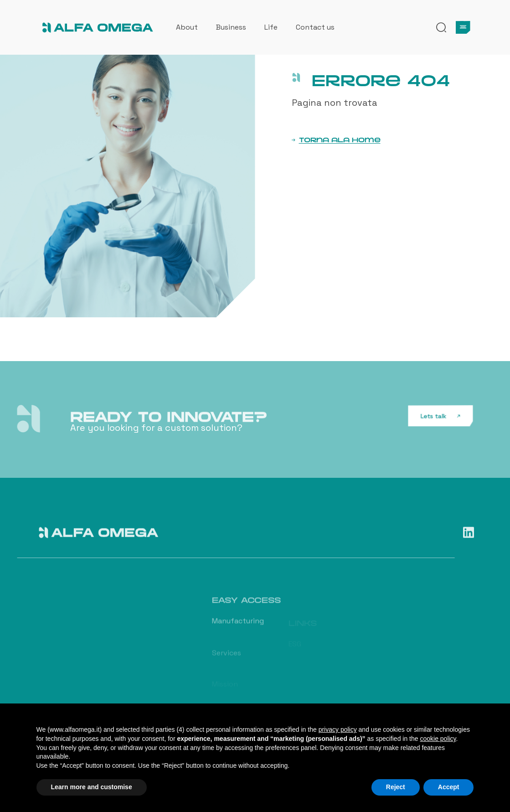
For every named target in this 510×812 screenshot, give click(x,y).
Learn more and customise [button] (92, 787)
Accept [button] (449, 787)
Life (271, 27)
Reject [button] (396, 787)
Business (231, 27)
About (187, 27)
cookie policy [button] (438, 739)
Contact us (315, 27)
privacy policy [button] (338, 729)
